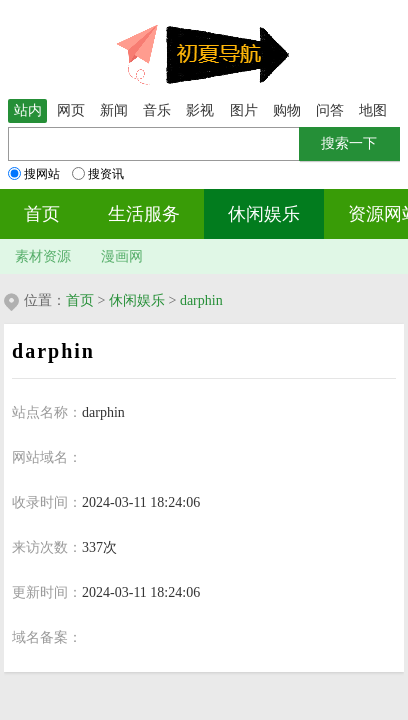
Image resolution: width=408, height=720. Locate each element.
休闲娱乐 (264, 214)
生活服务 (144, 214)
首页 (42, 214)
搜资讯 (98, 174)
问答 (330, 110)
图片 (244, 110)
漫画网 (122, 256)
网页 (71, 110)
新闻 (114, 110)
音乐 (157, 110)
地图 (373, 110)
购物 (287, 110)
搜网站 (34, 174)
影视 (200, 110)
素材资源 (43, 256)
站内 (28, 110)
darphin (201, 300)
